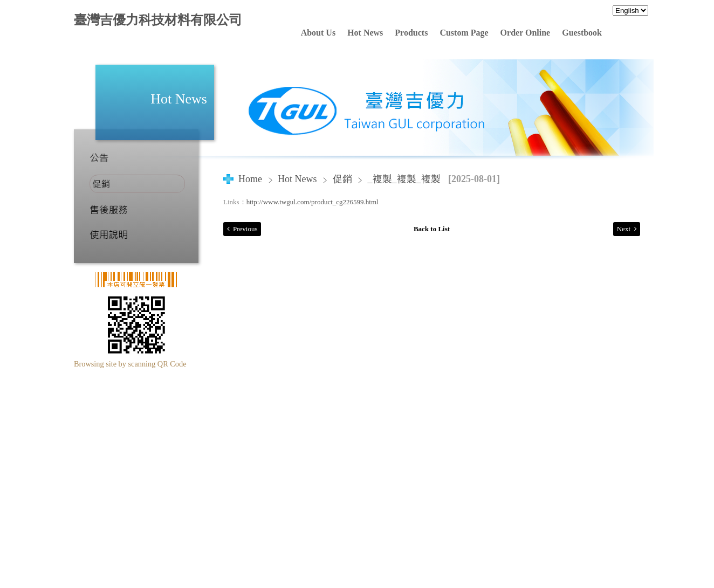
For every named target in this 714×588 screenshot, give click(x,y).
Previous (245, 229)
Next (624, 229)
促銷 (342, 179)
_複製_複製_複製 (404, 179)
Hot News (298, 179)
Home (250, 179)
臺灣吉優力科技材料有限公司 (158, 20)
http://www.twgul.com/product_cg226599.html (313, 202)
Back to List (432, 229)
